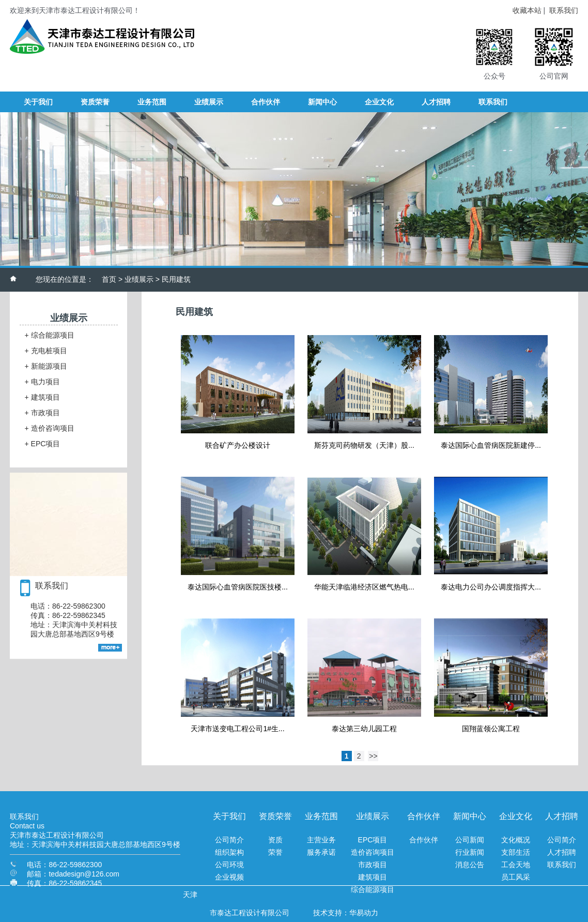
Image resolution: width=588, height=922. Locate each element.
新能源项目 (46, 366)
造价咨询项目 (50, 428)
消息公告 (470, 865)
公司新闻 (470, 840)
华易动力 (364, 913)
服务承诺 (321, 852)
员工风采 (516, 877)
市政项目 (42, 413)
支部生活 (516, 852)
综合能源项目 (50, 335)
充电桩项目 (46, 351)
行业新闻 (470, 852)
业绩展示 (139, 279)
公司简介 (229, 840)
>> (373, 756)
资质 (275, 840)
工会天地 (516, 865)
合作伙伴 (424, 840)
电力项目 (42, 382)
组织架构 (229, 852)
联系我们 (564, 10)
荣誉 (275, 852)
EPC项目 (43, 444)
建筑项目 (42, 397)
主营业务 (321, 840)
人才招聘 (562, 852)
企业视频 (229, 877)
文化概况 (516, 840)
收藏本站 (527, 10)
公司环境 (229, 865)
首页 (109, 279)
